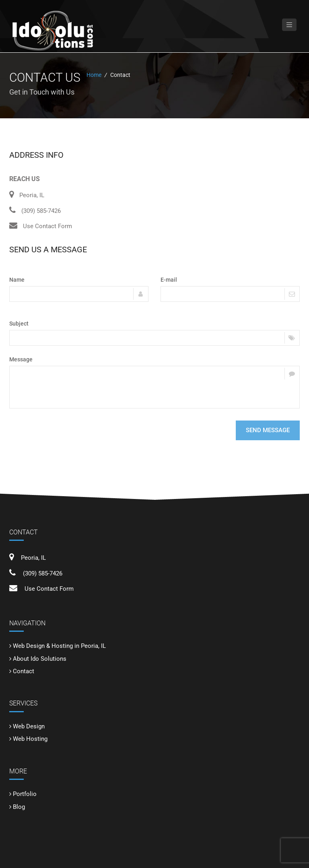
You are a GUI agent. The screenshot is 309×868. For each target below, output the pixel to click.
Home (94, 75)
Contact (24, 671)
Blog (19, 807)
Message (21, 359)
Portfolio (25, 794)
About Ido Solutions (40, 659)
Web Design (29, 726)
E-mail (169, 280)
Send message (268, 430)
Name (17, 280)
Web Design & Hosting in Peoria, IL (59, 646)
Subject (19, 324)
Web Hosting (30, 739)
